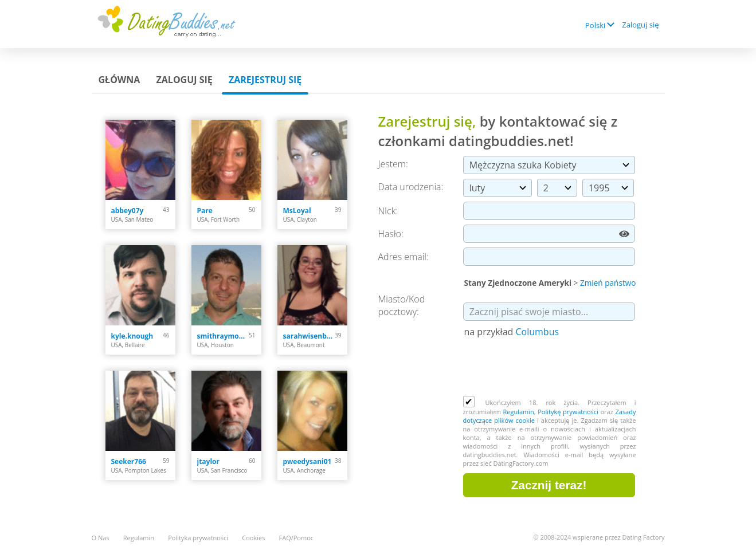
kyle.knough (132, 336)
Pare (205, 211)
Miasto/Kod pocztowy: (402, 305)
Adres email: (404, 257)
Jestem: (393, 164)
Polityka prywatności (198, 538)
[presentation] (550, 368)
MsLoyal (297, 211)
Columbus (537, 332)
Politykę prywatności (568, 412)
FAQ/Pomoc (297, 538)
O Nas (101, 538)
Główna (120, 80)
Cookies (253, 538)
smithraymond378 (223, 336)
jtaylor (209, 461)
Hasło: (391, 234)
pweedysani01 (308, 461)
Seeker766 (129, 461)
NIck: (388, 211)
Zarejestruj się (265, 80)
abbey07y (128, 211)
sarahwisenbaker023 (309, 336)
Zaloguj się (640, 25)
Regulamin (518, 412)
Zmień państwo (608, 283)
